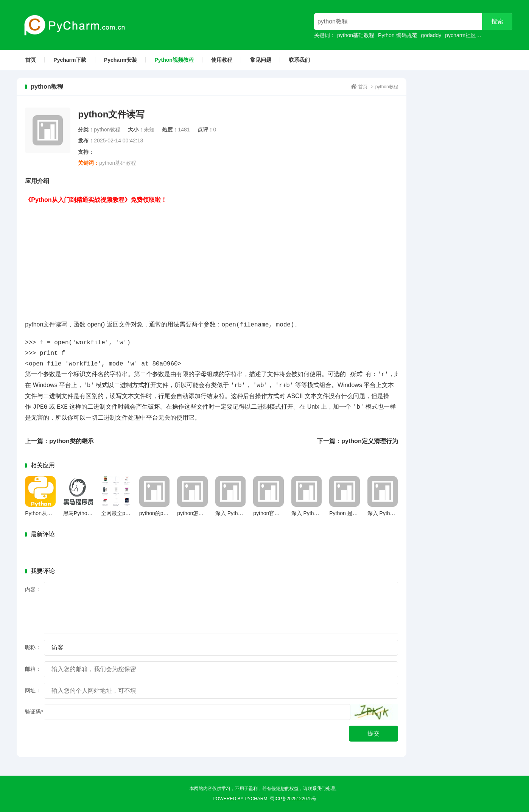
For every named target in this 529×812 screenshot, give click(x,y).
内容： (33, 589)
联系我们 (299, 60)
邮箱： (33, 669)
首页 (31, 60)
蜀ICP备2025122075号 (293, 799)
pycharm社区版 (463, 35)
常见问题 (261, 60)
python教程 (387, 87)
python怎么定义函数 (201, 513)
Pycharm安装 (121, 60)
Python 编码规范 (398, 35)
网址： (33, 690)
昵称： (33, 647)
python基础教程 (356, 35)
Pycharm (256, 799)
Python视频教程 (174, 60)
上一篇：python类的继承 (59, 441)
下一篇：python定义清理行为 (357, 441)
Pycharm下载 (70, 60)
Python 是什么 (346, 513)
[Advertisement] (212, 258)
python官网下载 (272, 513)
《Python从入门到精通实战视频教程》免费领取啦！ (96, 200)
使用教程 (222, 60)
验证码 (34, 712)
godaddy (431, 35)
